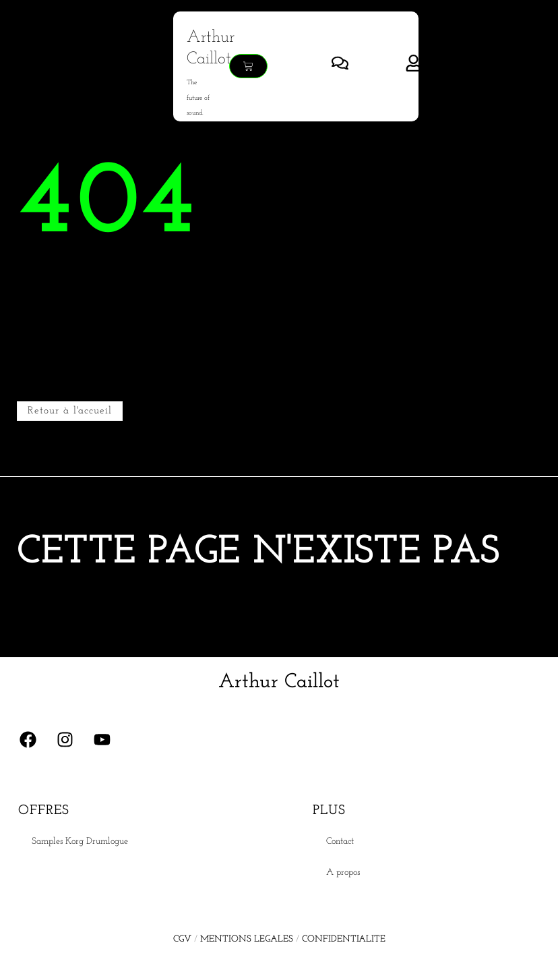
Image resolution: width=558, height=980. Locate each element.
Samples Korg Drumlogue (80, 841)
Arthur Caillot (279, 682)
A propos (343, 872)
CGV (182, 939)
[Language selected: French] (524, 969)
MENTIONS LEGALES (247, 939)
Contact (340, 841)
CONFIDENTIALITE (344, 939)
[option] (524, 969)
